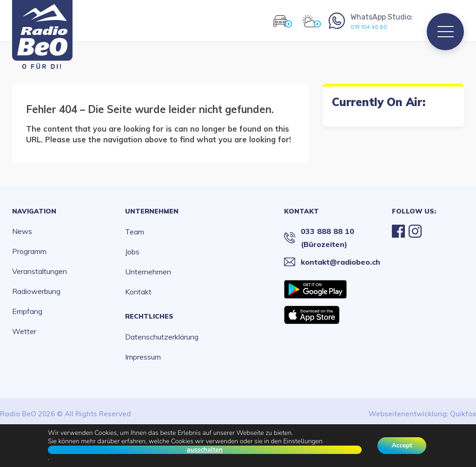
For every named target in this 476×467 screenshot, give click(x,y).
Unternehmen (152, 211)
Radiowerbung (36, 291)
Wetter (24, 331)
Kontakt (138, 292)
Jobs (132, 252)
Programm (29, 251)
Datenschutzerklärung (162, 337)
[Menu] (445, 32)
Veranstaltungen (40, 271)
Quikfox (463, 414)
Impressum (143, 357)
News (22, 231)
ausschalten (205, 450)
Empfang (27, 311)
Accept (402, 445)
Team (135, 232)
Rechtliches (149, 316)
